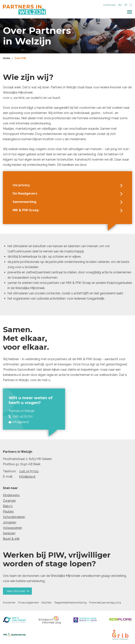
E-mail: (8, 477)
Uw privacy (67, 185)
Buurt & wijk (11, 539)
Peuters (8, 511)
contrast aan (109, 5)
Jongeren (10, 522)
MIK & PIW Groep (67, 210)
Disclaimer (9, 603)
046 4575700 (29, 471)
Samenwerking (67, 202)
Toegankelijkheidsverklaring (70, 603)
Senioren (9, 533)
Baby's (8, 506)
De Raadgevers (67, 194)
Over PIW (20, 58)
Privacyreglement (28, 603)
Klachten (47, 603)
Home (7, 58)
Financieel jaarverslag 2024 (105, 603)
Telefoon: (10, 471)
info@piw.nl (27, 477)
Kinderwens (11, 495)
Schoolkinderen (14, 517)
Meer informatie (18, 591)
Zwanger (9, 501)
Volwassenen (12, 528)
